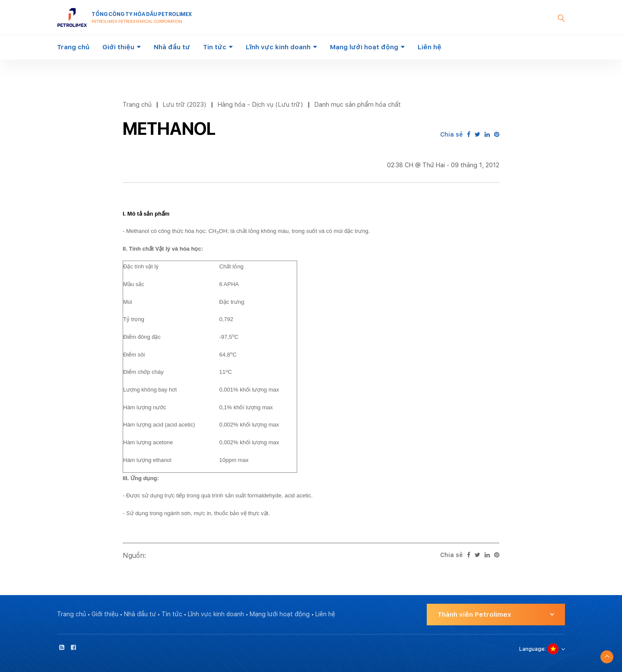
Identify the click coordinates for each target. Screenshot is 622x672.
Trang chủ (73, 47)
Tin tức (215, 47)
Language (532, 649)
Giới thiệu (118, 47)
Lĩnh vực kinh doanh (278, 47)
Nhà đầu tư (172, 47)
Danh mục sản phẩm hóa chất (357, 104)
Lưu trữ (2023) (184, 104)
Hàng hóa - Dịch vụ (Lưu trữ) (260, 104)
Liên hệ (430, 47)
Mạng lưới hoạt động (364, 47)
